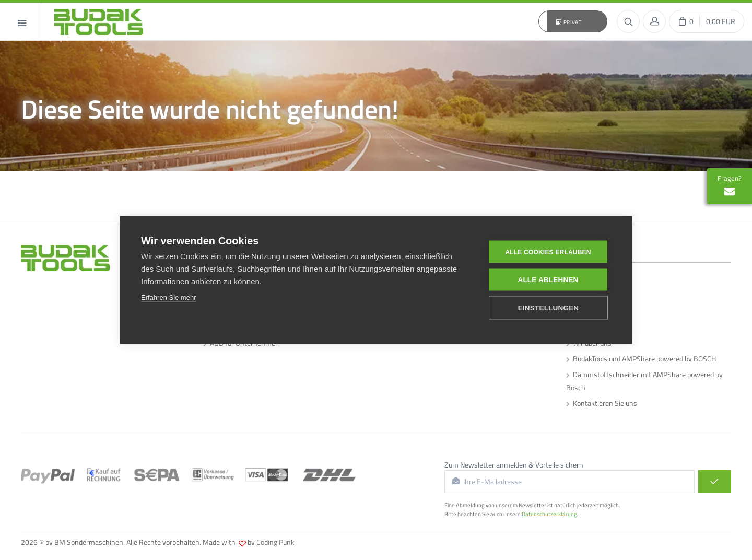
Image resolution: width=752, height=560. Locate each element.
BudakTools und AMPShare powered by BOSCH (641, 359)
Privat (569, 22)
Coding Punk (275, 542)
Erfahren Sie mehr (169, 297)
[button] (573, 21)
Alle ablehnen (548, 279)
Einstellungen (549, 307)
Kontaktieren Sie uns (602, 403)
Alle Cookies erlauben (548, 252)
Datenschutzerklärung (549, 514)
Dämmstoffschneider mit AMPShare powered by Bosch (644, 381)
